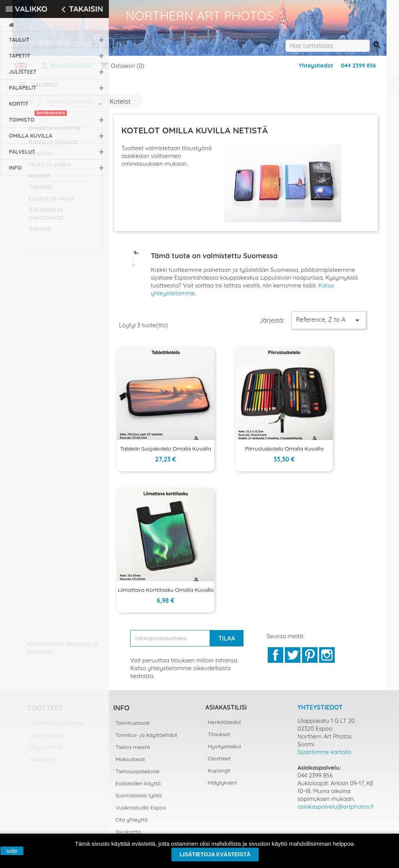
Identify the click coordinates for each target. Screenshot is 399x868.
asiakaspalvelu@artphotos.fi (336, 811)
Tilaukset (219, 739)
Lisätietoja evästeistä (215, 854)
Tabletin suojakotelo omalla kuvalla (166, 453)
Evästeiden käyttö (138, 788)
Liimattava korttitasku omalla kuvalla (165, 595)
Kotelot (40, 180)
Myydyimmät (46, 752)
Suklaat (40, 233)
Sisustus (41, 158)
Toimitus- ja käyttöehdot (147, 740)
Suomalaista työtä (139, 800)
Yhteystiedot (316, 66)
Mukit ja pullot (50, 169)
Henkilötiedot (224, 727)
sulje (12, 851)
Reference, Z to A (329, 325)
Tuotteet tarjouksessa (56, 728)
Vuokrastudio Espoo (141, 812)
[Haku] (327, 46)
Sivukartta (42, 764)
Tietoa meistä (133, 752)
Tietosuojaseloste (138, 776)
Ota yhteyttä (132, 824)
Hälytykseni (222, 787)
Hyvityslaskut (224, 751)
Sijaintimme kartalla (325, 757)
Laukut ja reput (51, 203)
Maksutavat (131, 764)
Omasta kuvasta (54, 133)
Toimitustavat (133, 728)
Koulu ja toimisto (54, 146)
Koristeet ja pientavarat (46, 218)
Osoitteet (219, 763)
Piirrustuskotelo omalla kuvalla (284, 453)
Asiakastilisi (226, 712)
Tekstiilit (41, 192)
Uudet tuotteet (48, 740)
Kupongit (219, 775)
